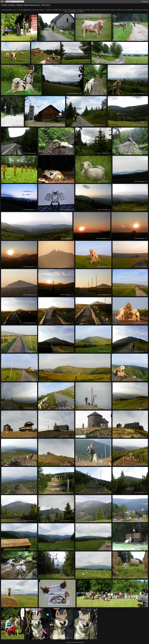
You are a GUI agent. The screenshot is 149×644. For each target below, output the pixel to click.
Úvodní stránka (8, 5)
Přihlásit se (145, 2)
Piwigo (82, 642)
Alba (2, 1)
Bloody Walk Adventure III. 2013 (31, 5)
